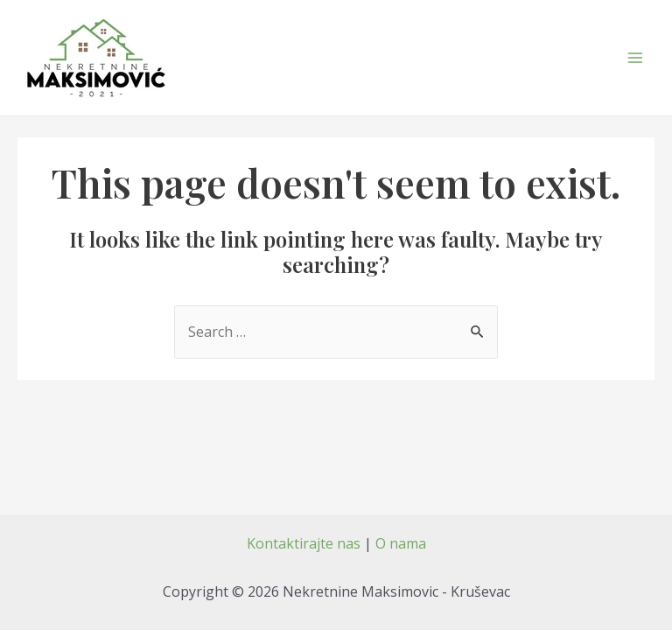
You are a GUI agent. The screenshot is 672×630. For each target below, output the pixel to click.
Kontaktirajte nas (304, 543)
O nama (401, 543)
